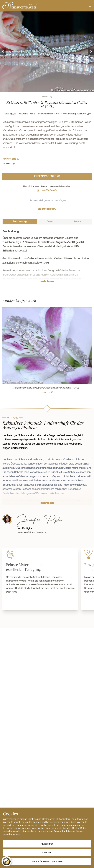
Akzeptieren (47, 844)
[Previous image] (3, 52)
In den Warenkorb (47, 176)
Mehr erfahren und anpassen (47, 861)
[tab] (20, 222)
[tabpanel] (47, 259)
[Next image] (91, 52)
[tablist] (47, 222)
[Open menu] (90, 6)
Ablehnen (47, 853)
